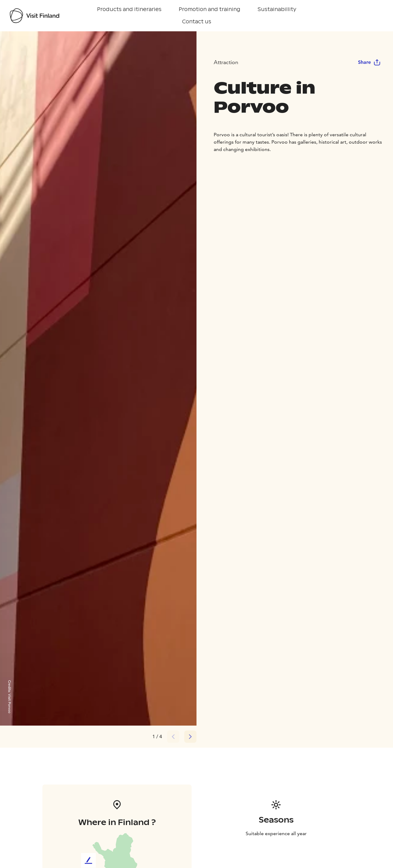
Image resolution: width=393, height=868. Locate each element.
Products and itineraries (129, 9)
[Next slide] (190, 737)
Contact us (197, 22)
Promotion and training (210, 9)
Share (369, 62)
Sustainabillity (277, 9)
